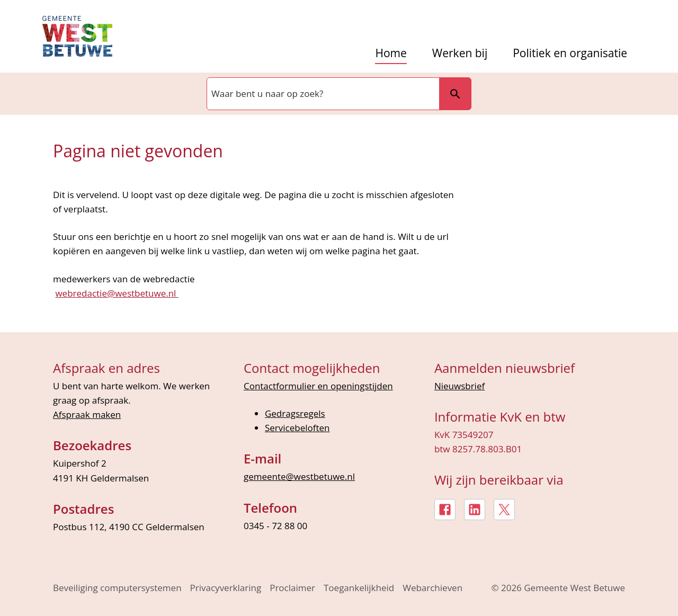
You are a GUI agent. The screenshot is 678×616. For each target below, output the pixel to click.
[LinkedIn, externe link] (475, 510)
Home (391, 53)
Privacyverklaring (226, 588)
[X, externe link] (504, 510)
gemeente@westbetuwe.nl (299, 476)
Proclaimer (292, 588)
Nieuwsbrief (460, 386)
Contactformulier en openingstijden (318, 386)
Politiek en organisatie (570, 53)
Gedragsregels (295, 413)
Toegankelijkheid (359, 588)
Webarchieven (432, 588)
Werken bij (460, 53)
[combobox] (322, 94)
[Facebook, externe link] (445, 510)
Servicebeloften (297, 428)
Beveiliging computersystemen (117, 588)
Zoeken (455, 94)
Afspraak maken (87, 414)
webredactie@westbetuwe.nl (117, 293)
